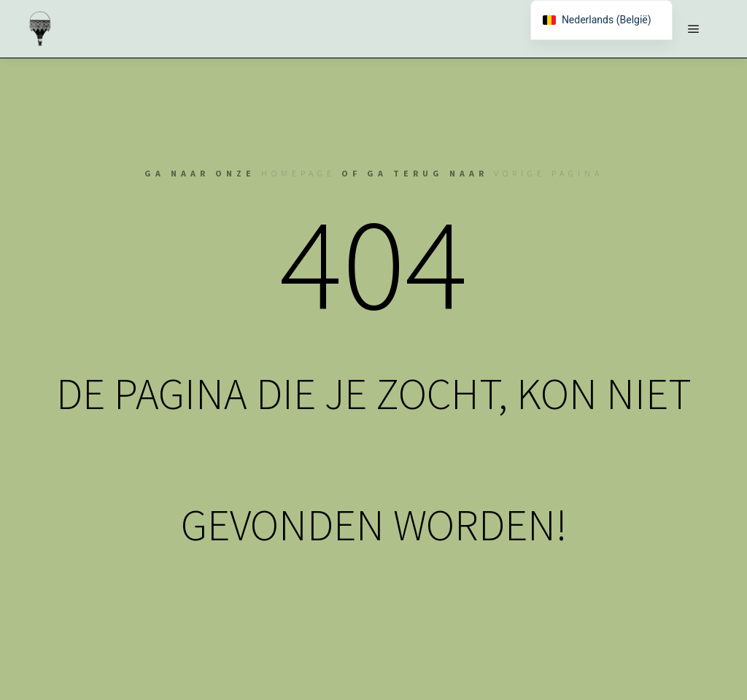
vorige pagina (549, 173)
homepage (298, 173)
